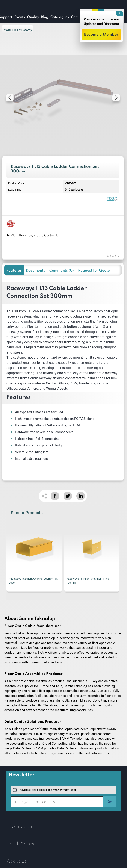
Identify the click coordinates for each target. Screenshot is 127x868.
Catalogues (60, 17)
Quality (33, 17)
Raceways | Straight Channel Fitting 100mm (88, 581)
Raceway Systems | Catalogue (112, 199)
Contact (77, 17)
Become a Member (101, 35)
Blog (45, 17)
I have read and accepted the (45, 790)
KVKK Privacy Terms (64, 790)
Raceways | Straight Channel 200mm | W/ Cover (34, 581)
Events (20, 17)
